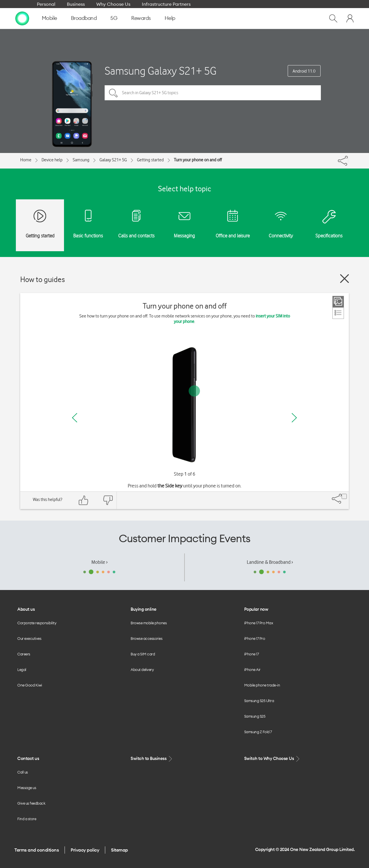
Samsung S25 (255, 716)
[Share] (348, 159)
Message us (27, 788)
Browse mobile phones (149, 623)
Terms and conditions (37, 850)
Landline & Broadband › (270, 562)
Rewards (141, 18)
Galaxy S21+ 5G (113, 160)
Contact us (28, 758)
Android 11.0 (304, 71)
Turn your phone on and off (198, 160)
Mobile (49, 18)
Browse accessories (146, 638)
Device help (52, 160)
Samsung (81, 160)
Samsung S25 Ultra (259, 701)
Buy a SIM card (143, 654)
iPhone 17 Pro (255, 638)
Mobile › (99, 562)
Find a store (27, 819)
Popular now (256, 609)
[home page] (22, 18)
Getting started (150, 160)
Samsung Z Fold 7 (258, 732)
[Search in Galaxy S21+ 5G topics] (213, 93)
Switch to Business (152, 759)
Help (170, 18)
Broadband (84, 18)
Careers (24, 654)
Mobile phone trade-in (262, 685)
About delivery (142, 670)
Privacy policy (85, 850)
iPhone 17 (252, 654)
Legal (22, 670)
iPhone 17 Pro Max (259, 623)
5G (114, 18)
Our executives (29, 638)
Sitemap (119, 850)
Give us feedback (31, 803)
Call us (23, 772)
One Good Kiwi (30, 685)
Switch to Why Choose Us (272, 759)
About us (26, 609)
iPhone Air (252, 670)
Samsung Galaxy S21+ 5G (161, 71)
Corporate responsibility (37, 623)
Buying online (144, 609)
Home (26, 160)
